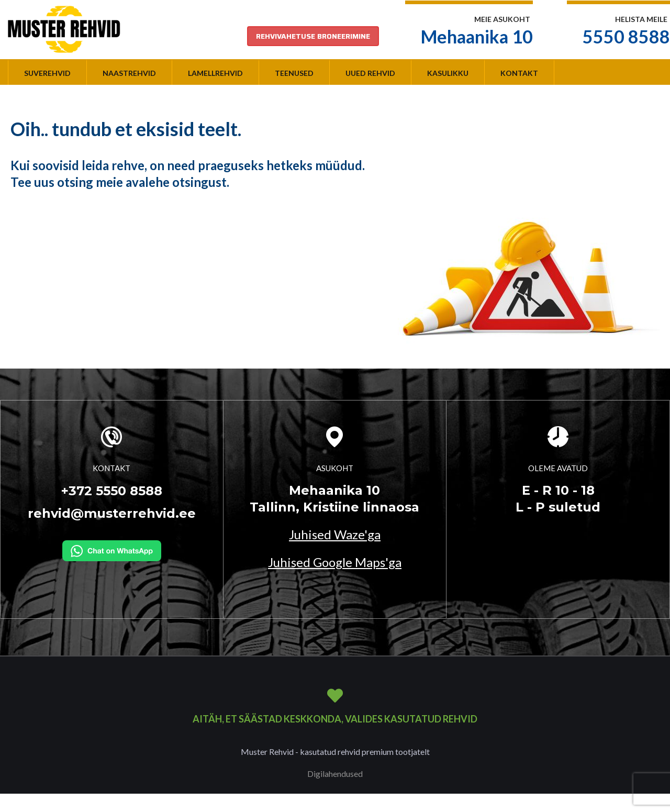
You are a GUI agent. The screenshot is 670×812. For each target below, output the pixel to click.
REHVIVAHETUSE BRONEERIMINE (313, 36)
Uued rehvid (370, 73)
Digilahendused (335, 774)
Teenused (294, 73)
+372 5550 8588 (112, 491)
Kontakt (519, 73)
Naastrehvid (129, 73)
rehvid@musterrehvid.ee (112, 513)
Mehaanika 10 (477, 36)
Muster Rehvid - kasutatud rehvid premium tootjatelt (335, 752)
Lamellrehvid (215, 73)
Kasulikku (448, 73)
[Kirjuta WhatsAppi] (112, 550)
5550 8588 (626, 36)
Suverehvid (47, 73)
